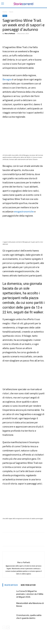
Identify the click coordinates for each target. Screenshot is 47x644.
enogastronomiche (24, 211)
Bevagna (7, 79)
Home (5, 12)
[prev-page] (4, 627)
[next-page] (8, 627)
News (11, 12)
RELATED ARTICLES (11, 585)
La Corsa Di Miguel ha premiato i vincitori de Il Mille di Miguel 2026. (30, 594)
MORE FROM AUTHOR (28, 585)
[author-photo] (24, 558)
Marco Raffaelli (10, 34)
